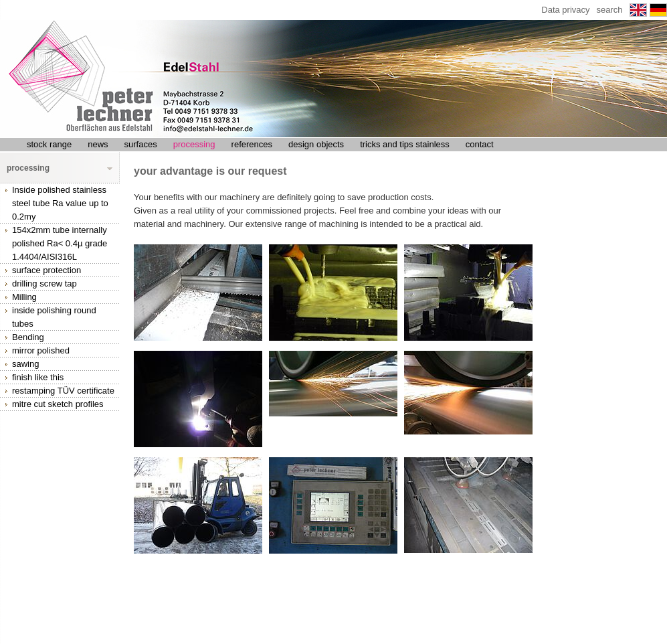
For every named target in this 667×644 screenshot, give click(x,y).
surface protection (46, 270)
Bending (28, 337)
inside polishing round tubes (54, 317)
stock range (49, 144)
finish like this (38, 377)
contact (480, 144)
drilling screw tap (44, 284)
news (98, 144)
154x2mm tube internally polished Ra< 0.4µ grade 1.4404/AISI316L (60, 243)
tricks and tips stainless (405, 144)
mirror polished (41, 350)
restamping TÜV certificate (63, 391)
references (252, 144)
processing (194, 144)
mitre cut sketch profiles (58, 404)
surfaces (141, 144)
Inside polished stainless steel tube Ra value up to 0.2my (60, 203)
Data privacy (565, 10)
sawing (25, 364)
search (610, 10)
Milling (24, 297)
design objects (316, 144)
